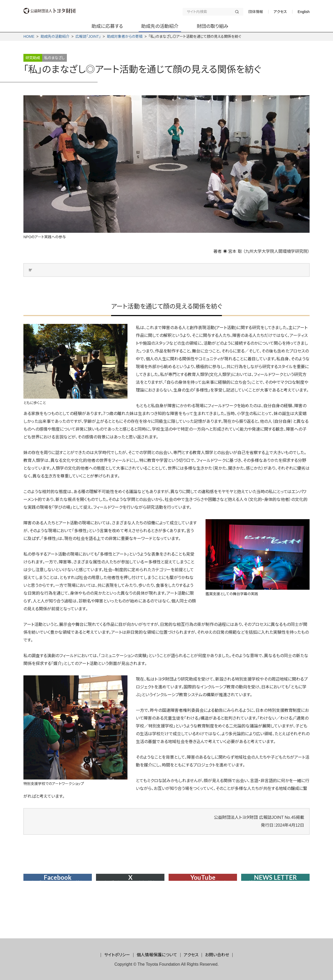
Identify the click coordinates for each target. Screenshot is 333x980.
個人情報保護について (157, 955)
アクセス (280, 12)
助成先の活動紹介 (55, 36)
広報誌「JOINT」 (88, 36)
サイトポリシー (117, 955)
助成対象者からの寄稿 (125, 36)
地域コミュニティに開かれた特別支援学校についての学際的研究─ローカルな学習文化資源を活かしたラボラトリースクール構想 (175, 278)
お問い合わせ (217, 955)
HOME (29, 36)
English (304, 12)
